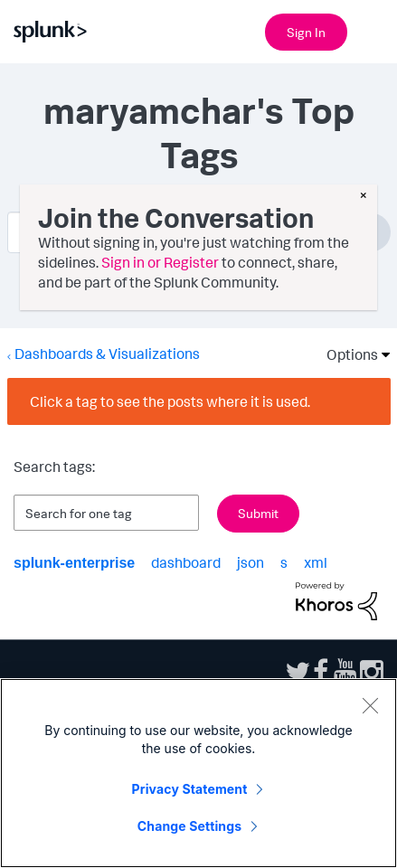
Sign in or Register (160, 262)
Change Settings (189, 826)
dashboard (186, 562)
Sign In (306, 32)
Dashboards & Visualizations (107, 354)
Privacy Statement (190, 789)
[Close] (370, 705)
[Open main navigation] (373, 30)
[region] (198, 773)
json (250, 562)
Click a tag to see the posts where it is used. (170, 401)
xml (316, 562)
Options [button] (346, 354)
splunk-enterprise (74, 563)
